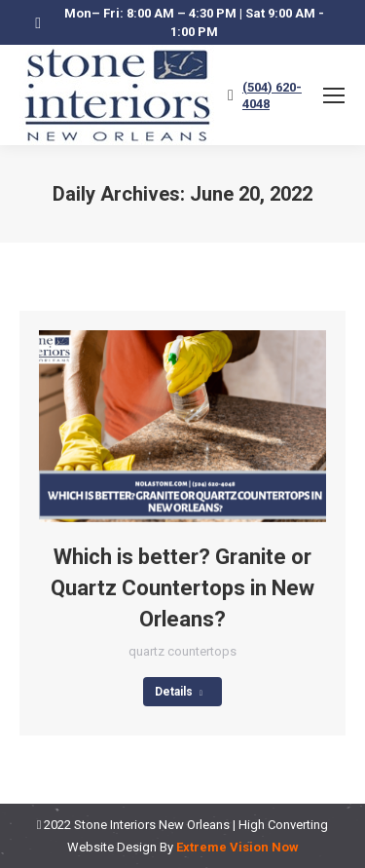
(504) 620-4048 (272, 95)
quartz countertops (182, 651)
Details (179, 692)
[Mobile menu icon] (334, 95)
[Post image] (182, 426)
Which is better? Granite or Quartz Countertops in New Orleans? (182, 588)
